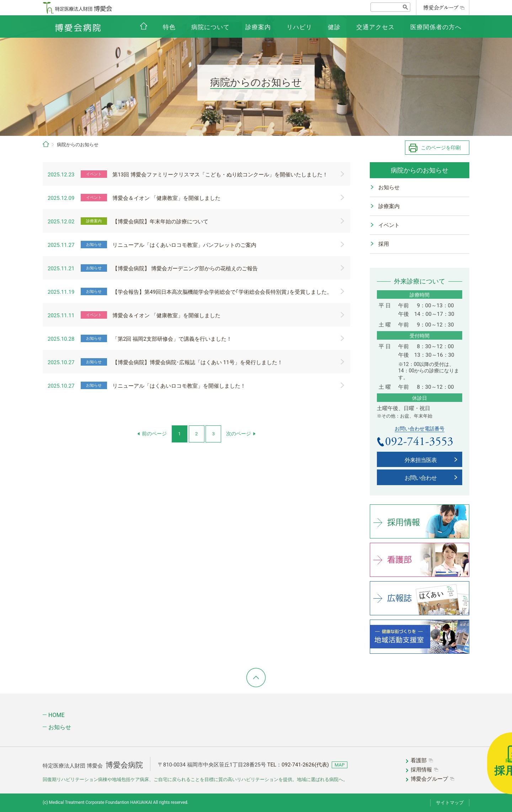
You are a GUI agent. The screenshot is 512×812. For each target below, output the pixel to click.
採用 (384, 244)
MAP (340, 765)
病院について (210, 27)
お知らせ (389, 187)
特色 (169, 27)
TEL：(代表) (298, 765)
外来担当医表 (421, 460)
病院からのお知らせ (420, 170)
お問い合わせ (421, 478)
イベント (389, 225)
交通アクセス (375, 27)
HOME (56, 715)
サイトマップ (450, 803)
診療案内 (258, 27)
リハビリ (299, 27)
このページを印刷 (441, 148)
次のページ (239, 434)
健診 (334, 27)
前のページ (154, 434)
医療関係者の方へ (436, 27)
